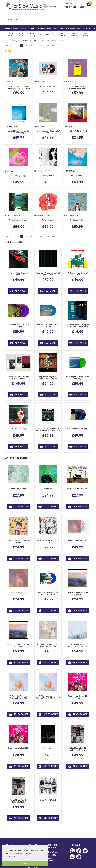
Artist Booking (32, 34)
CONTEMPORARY (24, 41)
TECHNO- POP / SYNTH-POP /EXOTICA (44, 41)
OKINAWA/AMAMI (44, 28)
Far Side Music (10, 34)
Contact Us (52, 855)
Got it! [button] (25, 864)
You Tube (54, 34)
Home (7, 41)
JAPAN (31, 28)
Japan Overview (74, 34)
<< (7, 46)
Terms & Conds (54, 852)
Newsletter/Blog (44, 34)
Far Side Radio (21, 34)
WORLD (87, 28)
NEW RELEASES (12, 28)
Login (50, 858)
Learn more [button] (11, 857)
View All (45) (51, 46)
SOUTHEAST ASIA (73, 28)
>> (41, 46)
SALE (23, 28)
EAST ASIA (58, 28)
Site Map (51, 861)
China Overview (85, 34)
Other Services (63, 34)
